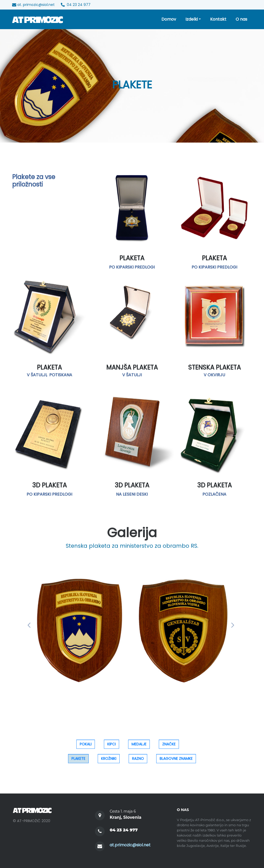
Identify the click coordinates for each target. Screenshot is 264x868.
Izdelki (192, 19)
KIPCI (112, 749)
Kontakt (218, 19)
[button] (30, 625)
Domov (169, 19)
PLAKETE (78, 764)
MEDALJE (139, 749)
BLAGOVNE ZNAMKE (176, 764)
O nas (241, 19)
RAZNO (138, 764)
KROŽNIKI (109, 764)
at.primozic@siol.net (130, 845)
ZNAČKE (169, 749)
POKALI (86, 749)
